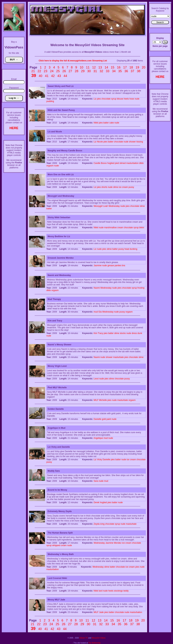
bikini (142, 228)
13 (100, 67)
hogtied (111, 163)
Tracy (101, 333)
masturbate (118, 357)
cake (112, 123)
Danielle (97, 419)
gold (104, 419)
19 (137, 67)
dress (134, 333)
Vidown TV (84, 638)
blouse (120, 99)
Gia (100, 312)
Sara (96, 481)
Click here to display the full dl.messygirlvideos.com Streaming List (73, 61)
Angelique (98, 438)
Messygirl (98, 206)
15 (113, 67)
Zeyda (97, 524)
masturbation (132, 163)
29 (83, 71)
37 (132, 71)
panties (118, 266)
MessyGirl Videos (99, 638)
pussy (131, 187)
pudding (50, 101)
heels (126, 99)
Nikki (96, 123)
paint (109, 419)
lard (101, 591)
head (127, 249)
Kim (96, 333)
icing (102, 524)
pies (99, 99)
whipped (56, 545)
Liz (95, 99)
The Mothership (94, 643)
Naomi (97, 288)
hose (132, 99)
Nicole (100, 142)
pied (117, 163)
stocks (123, 333)
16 (119, 67)
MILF (96, 400)
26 (64, 71)
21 (33, 71)
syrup (114, 99)
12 (94, 67)
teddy (126, 591)
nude (137, 99)
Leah (106, 206)
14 (106, 67)
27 (70, 71)
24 (52, 71)
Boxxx (104, 163)
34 (114, 71)
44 (65, 76)
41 (47, 76)
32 (101, 71)
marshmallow (110, 228)
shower (132, 142)
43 (59, 76)
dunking (134, 249)
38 (139, 71)
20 (144, 67)
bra (124, 266)
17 (125, 67)
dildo (141, 163)
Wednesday (114, 206)
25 (58, 71)
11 (88, 67)
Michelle (103, 400)
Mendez (118, 543)
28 (76, 71)
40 (41, 76)
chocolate (106, 99)
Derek (97, 502)
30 (89, 71)
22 (39, 71)
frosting (141, 288)
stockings (118, 591)
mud (96, 312)
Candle (97, 163)
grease (111, 266)
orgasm (50, 166)
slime (116, 187)
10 (81, 67)
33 (108, 71)
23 (46, 71)
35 (120, 71)
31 (95, 71)
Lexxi (96, 379)
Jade (101, 612)
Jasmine (98, 266)
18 (131, 67)
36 (126, 71)
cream (125, 187)
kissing (140, 142)
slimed (123, 163)
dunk (140, 333)
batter (106, 123)
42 (53, 76)
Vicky (100, 460)
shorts (104, 187)
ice (120, 187)
